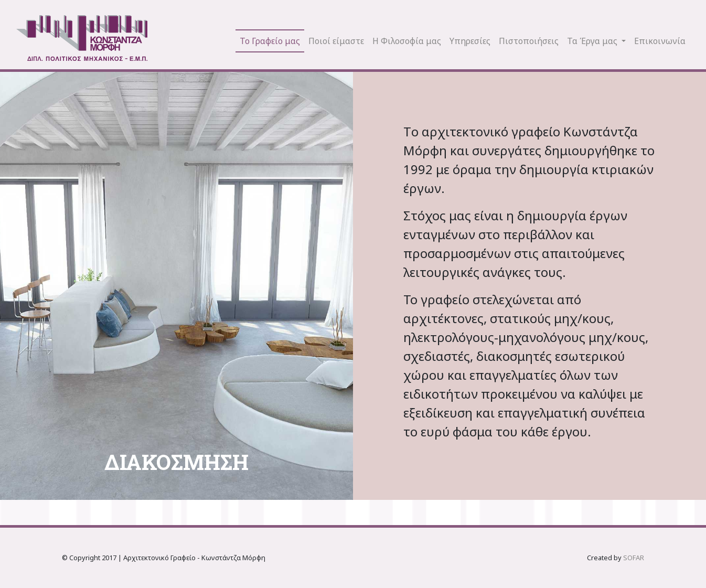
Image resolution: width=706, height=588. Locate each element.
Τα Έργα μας (593, 41)
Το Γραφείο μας (270, 41)
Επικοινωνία (660, 41)
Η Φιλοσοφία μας (407, 41)
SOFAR (634, 558)
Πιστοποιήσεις (529, 41)
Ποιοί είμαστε (336, 41)
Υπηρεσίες (470, 41)
